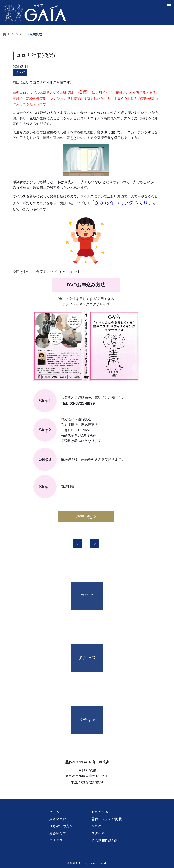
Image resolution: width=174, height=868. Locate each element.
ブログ (20, 73)
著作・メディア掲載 (107, 819)
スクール (98, 833)
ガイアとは (58, 819)
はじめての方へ (61, 826)
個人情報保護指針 (105, 840)
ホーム (54, 812)
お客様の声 (58, 833)
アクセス (56, 840)
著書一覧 (86, 517)
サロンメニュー (103, 812)
